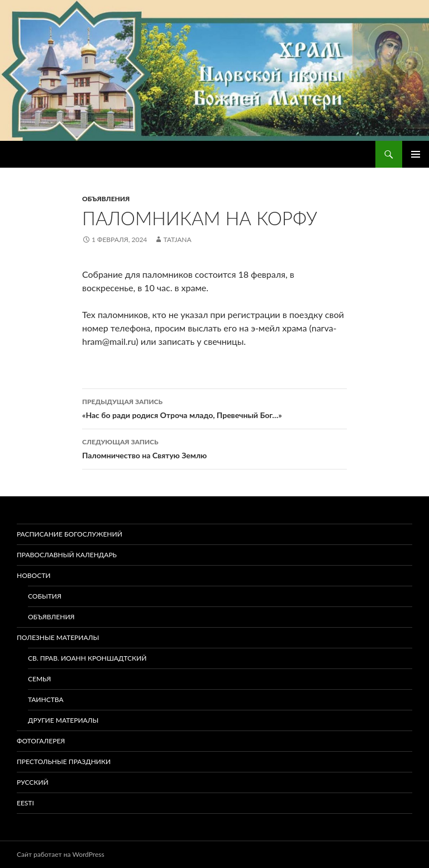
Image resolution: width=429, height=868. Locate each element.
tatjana (177, 239)
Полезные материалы (58, 637)
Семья (39, 679)
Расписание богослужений (70, 534)
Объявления (106, 199)
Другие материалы (63, 720)
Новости (34, 575)
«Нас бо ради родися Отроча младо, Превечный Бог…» (214, 407)
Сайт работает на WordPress (61, 854)
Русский (33, 782)
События (45, 596)
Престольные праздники (64, 762)
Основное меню (416, 154)
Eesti (25, 803)
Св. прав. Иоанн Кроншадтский (87, 658)
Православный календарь (67, 555)
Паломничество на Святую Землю (214, 448)
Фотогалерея (41, 741)
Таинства (46, 699)
